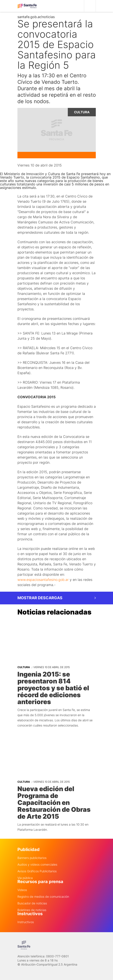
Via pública (25, 878)
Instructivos (26, 922)
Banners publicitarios (32, 858)
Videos (22, 890)
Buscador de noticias (32, 903)
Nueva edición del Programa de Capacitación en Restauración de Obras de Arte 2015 (54, 803)
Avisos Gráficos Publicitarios (37, 871)
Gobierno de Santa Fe (27, 6)
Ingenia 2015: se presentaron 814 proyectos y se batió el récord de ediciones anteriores (53, 688)
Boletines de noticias (32, 910)
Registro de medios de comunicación (43, 897)
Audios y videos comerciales (37, 865)
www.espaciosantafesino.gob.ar (43, 580)
